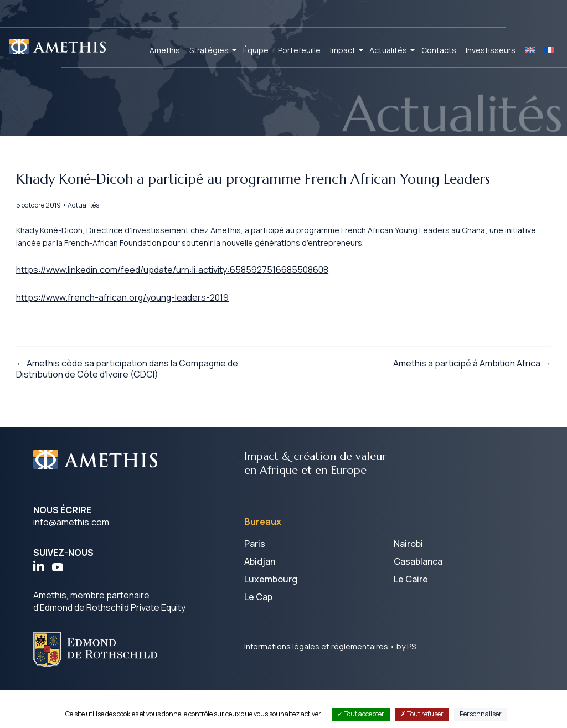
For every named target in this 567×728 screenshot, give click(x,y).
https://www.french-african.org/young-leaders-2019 (140, 329)
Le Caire (411, 617)
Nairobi (408, 582)
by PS (406, 685)
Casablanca (418, 600)
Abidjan (260, 600)
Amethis (165, 50)
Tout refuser (422, 714)
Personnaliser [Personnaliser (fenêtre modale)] (481, 714)
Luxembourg (271, 617)
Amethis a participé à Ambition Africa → (455, 401)
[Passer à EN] (530, 50)
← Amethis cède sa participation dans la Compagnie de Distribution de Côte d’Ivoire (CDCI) (145, 406)
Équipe (256, 50)
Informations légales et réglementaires (316, 685)
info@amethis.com (71, 560)
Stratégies (209, 50)
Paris (255, 582)
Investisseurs (491, 50)
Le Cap (258, 635)
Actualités (388, 50)
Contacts (439, 50)
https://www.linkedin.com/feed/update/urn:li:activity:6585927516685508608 (189, 300)
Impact (343, 50)
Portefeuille (299, 50)
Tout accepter (361, 714)
